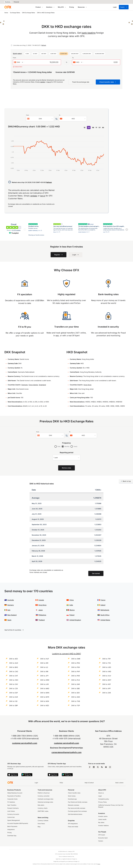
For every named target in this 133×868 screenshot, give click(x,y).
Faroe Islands (33, 385)
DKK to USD (107, 667)
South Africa (105, 615)
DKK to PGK (76, 667)
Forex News (41, 824)
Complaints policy (104, 799)
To (73, 58)
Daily (59, 446)
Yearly (75, 446)
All (103, 128)
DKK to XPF (107, 688)
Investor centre (103, 816)
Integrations (11, 829)
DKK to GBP (14, 705)
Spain (9, 620)
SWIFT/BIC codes (43, 811)
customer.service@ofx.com (25, 743)
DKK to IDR (44, 663)
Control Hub (11, 817)
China (72, 600)
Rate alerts (41, 805)
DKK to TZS (107, 663)
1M (93, 128)
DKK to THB (76, 701)
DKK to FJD (13, 701)
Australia (11, 600)
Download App (12, 836)
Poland (72, 615)
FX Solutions (11, 802)
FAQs (61, 783)
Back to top (126, 481)
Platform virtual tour (44, 793)
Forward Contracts (13, 808)
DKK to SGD (76, 697)
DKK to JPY (44, 676)
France (103, 600)
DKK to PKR (76, 676)
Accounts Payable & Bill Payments (18, 823)
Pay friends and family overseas (78, 802)
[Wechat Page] (102, 767)
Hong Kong (87, 385)
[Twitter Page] (98, 767)
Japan (41, 610)
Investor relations (103, 825)
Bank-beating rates (108, 294)
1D (85, 128)
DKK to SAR (76, 684)
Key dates (101, 822)
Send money (72, 796)
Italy (9, 610)
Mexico (72, 610)
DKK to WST (107, 680)
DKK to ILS (44, 667)
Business (8, 2)
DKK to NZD (45, 705)
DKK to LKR (44, 684)
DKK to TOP (76, 705)
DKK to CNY (14, 684)
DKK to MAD (45, 688)
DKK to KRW (45, 680)
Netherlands (105, 610)
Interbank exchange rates (45, 799)
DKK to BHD (14, 667)
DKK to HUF (45, 659)
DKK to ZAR (107, 693)
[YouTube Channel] (106, 767)
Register (124, 7)
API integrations (73, 824)
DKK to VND (107, 671)
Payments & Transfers (14, 796)
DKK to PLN (76, 680)
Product (38, 7)
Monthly (67, 446)
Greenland (42, 385)
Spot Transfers (12, 805)
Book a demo (119, 783)
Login (36, 783)
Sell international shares (75, 814)
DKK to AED (14, 659)
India (71, 605)
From (14, 58)
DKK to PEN (76, 663)
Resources (81, 7)
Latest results (102, 819)
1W (89, 128)
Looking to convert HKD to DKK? (66, 654)
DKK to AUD (14, 663)
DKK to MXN (45, 693)
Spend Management (14, 820)
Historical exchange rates (45, 802)
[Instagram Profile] (110, 767)
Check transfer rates (74, 793)
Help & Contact (89, 783)
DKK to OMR (76, 659)
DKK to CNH (14, 680)
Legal (100, 796)
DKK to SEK (76, 693)
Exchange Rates (15, 13)
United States (105, 620)
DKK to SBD (76, 688)
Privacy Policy (103, 802)
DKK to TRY (107, 659)
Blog (39, 827)
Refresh (44, 45)
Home (6, 13)
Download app (72, 799)
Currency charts (43, 808)
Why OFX (61, 7)
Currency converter (44, 796)
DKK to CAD (14, 671)
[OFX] (8, 7)
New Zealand (12, 615)
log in (49, 82)
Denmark (25, 385)
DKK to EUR (14, 697)
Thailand (42, 620)
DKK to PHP (76, 671)
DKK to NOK (45, 701)
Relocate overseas (74, 805)
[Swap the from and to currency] (66, 62)
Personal (16, 2)
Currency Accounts (13, 814)
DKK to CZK (14, 688)
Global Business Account (15, 793)
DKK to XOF (107, 684)
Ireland (103, 605)
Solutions (49, 7)
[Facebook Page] (90, 767)
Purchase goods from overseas (77, 811)
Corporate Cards (12, 799)
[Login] (115, 7)
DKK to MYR (45, 697)
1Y (96, 128)
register (43, 82)
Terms (99, 864)
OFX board (102, 835)
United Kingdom (75, 620)
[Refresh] (12, 45)
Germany (11, 605)
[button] (27, 54)
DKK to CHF (14, 676)
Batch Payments (12, 826)
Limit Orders (11, 811)
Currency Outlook (43, 820)
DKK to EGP (14, 693)
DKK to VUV (107, 676)
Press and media (73, 827)
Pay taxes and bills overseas (77, 808)
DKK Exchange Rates (29, 13)
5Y (100, 128)
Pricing (72, 7)
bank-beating (89, 33)
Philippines (42, 615)
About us (101, 793)
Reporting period (67, 453)
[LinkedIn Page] (94, 767)
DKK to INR (44, 671)
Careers (101, 841)
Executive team (103, 838)
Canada (41, 600)
